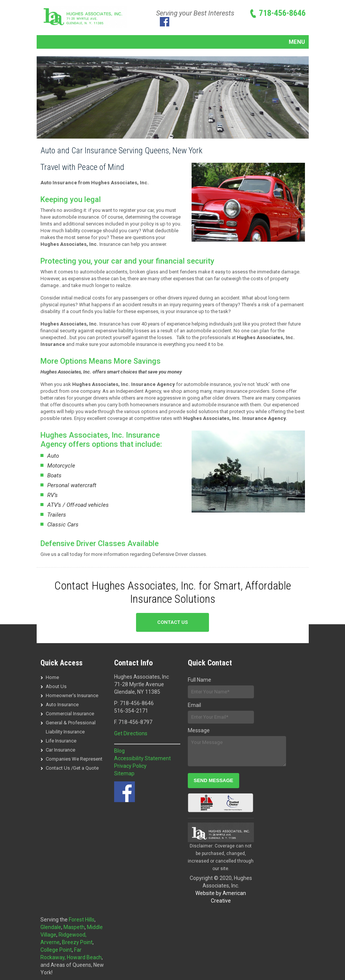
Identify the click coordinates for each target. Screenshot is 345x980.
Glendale (51, 927)
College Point (56, 950)
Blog (119, 751)
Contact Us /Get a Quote (72, 768)
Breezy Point (77, 942)
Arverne (50, 942)
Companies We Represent (74, 759)
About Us (56, 686)
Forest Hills (82, 920)
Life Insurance (61, 741)
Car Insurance (60, 750)
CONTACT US (172, 622)
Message (199, 730)
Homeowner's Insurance (72, 695)
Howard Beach (84, 957)
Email (194, 705)
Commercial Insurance (70, 714)
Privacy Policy (130, 766)
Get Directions (131, 733)
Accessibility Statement (142, 758)
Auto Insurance (62, 705)
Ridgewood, (73, 935)
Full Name (200, 680)
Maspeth (74, 927)
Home (52, 677)
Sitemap (124, 773)
